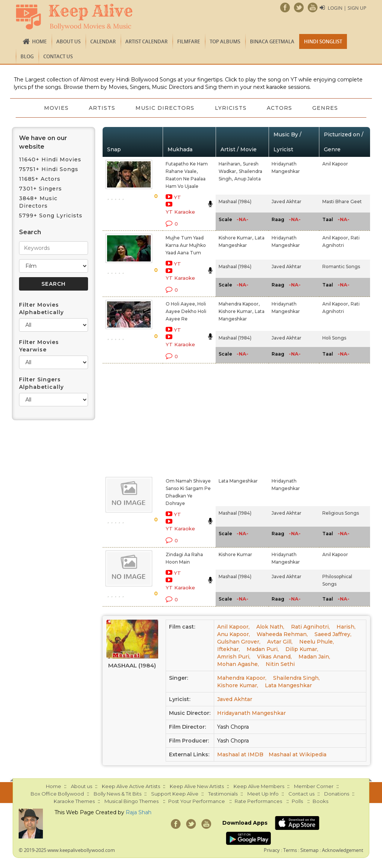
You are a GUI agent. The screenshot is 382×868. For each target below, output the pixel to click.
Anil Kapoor (335, 164)
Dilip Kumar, (302, 649)
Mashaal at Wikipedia (298, 754)
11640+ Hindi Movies (50, 159)
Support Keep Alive (175, 794)
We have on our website (43, 142)
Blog (27, 56)
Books (320, 801)
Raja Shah (139, 812)
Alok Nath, (270, 627)
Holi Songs (334, 338)
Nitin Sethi (280, 664)
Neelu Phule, (317, 642)
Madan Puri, (263, 649)
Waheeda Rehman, (282, 634)
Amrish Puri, (234, 657)
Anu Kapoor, (234, 634)
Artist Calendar (146, 41)
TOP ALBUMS (225, 41)
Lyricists (231, 108)
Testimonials (223, 794)
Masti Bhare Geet (342, 201)
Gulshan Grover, (239, 642)
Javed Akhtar (286, 201)
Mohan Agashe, (238, 664)
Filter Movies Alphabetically (41, 309)
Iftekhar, (228, 649)
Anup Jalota (248, 179)
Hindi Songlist (323, 41)
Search (30, 232)
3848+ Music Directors (38, 202)
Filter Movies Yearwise (39, 346)
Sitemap (309, 850)
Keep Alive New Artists (197, 786)
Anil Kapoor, (336, 238)
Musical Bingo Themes (131, 801)
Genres (327, 108)
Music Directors (165, 108)
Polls (297, 801)
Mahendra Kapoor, (239, 304)
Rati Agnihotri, (310, 627)
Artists (101, 108)
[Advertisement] (183, 419)
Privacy (272, 850)
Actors (281, 108)
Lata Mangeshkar (238, 481)
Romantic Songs (341, 266)
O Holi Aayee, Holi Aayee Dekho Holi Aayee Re (186, 311)
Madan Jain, (314, 657)
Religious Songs (341, 513)
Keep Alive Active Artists (131, 786)
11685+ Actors (40, 179)
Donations (337, 794)
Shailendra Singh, (296, 678)
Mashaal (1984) (235, 201)
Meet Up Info (263, 794)
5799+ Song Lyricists (51, 216)
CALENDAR (103, 41)
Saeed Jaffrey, (333, 634)
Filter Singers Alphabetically (41, 383)
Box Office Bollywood (57, 794)
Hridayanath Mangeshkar (251, 713)
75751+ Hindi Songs (49, 169)
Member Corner (314, 786)
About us (68, 41)
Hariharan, (230, 164)
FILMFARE (189, 41)
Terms (290, 850)
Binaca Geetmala (272, 41)
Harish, (346, 627)
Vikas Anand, (274, 657)
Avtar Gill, (280, 642)
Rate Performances (258, 801)
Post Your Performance (197, 801)
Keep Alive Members (259, 786)
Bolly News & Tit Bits (118, 794)
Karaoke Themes (74, 801)
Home (39, 41)
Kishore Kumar (235, 554)
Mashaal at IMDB (240, 754)
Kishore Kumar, (236, 238)
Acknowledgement (343, 850)
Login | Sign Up (347, 8)
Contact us (58, 56)
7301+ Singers (40, 189)
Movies (55, 108)
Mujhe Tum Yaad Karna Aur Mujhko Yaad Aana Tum (186, 245)
